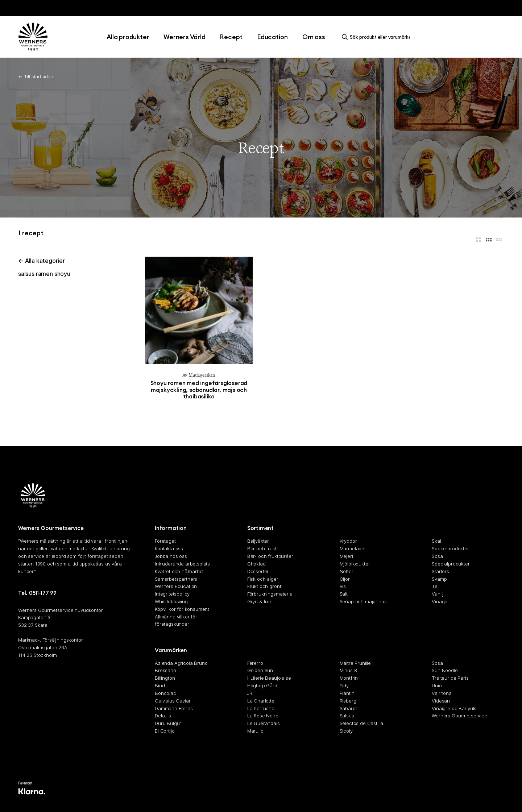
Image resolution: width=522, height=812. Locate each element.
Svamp (439, 579)
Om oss (314, 37)
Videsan (441, 701)
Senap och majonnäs (363, 601)
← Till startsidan (36, 76)
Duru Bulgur (168, 724)
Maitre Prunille (355, 663)
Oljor (345, 579)
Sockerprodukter (450, 549)
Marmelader (353, 549)
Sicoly (346, 731)
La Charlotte (261, 701)
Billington (165, 678)
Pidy (344, 686)
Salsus (347, 716)
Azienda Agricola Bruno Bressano (181, 667)
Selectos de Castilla (362, 724)
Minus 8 (348, 671)
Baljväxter (258, 541)
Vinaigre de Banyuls (454, 708)
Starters (440, 571)
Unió (437, 686)
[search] (378, 37)
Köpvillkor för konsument (182, 609)
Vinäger (440, 601)
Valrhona (442, 693)
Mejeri (346, 556)
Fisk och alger (263, 579)
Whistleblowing (171, 601)
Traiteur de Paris (450, 678)
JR (250, 693)
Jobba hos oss (171, 556)
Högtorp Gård (262, 686)
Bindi (160, 686)
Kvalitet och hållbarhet (179, 571)
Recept (231, 37)
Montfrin (349, 678)
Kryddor (348, 541)
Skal (436, 541)
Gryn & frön (260, 601)
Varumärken (171, 650)
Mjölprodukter (355, 564)
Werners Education (176, 587)
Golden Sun (260, 671)
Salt (344, 594)
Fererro (255, 663)
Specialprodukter (451, 564)
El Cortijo (165, 731)
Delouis (163, 716)
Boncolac (165, 693)
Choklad (256, 564)
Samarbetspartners (176, 579)
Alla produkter (128, 37)
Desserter (258, 571)
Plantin (347, 693)
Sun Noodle (445, 671)
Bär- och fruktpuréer (270, 556)
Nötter (347, 571)
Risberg (348, 701)
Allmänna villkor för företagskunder (176, 620)
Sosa (437, 556)
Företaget (165, 541)
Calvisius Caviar (173, 701)
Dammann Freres (174, 708)
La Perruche (261, 708)
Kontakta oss (169, 549)
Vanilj (438, 594)
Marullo (255, 731)
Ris (343, 587)
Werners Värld (184, 37)
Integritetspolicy (172, 594)
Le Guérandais (264, 724)
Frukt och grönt (264, 587)
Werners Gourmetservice (459, 716)
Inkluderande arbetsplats (182, 564)
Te (435, 587)
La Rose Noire (263, 716)
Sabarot (348, 708)
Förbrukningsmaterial (270, 594)
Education (272, 37)
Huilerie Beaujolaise (269, 678)
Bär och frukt (262, 549)
